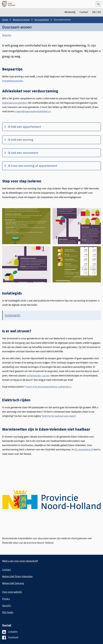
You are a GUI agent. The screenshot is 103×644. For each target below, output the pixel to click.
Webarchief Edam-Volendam (17, 577)
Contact (84, 12)
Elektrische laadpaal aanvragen (59, 416)
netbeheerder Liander (38, 376)
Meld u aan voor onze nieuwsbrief (20, 561)
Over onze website (12, 592)
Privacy (6, 599)
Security (7, 606)
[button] (26, 226)
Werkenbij (70, 12)
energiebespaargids (13, 81)
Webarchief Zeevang (13, 583)
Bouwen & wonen (21, 20)
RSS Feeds (8, 613)
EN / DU (97, 12)
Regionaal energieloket (14, 103)
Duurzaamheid (42, 20)
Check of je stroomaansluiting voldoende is (48, 387)
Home (5, 20)
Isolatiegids (13, 315)
